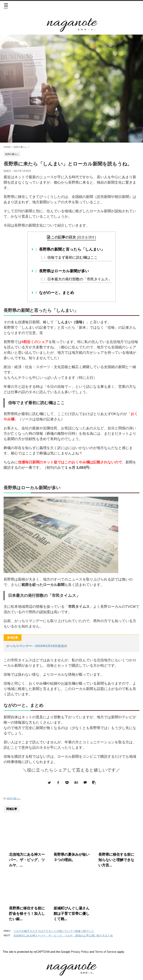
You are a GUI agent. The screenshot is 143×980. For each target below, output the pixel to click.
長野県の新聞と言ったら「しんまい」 (70, 249)
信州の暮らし (14, 798)
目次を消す (86, 237)
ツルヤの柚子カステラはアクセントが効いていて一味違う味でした (54, 931)
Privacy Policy (80, 952)
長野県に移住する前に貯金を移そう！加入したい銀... (27, 914)
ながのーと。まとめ (55, 293)
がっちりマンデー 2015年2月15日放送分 (37, 646)
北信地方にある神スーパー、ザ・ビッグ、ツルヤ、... (27, 860)
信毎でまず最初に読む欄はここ (69, 257)
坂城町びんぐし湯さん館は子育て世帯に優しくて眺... (71, 914)
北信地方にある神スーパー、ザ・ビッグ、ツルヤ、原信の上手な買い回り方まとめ (63, 935)
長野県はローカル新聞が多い (62, 271)
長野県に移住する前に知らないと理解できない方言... (116, 860)
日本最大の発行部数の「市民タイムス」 (76, 279)
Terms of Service (106, 952)
